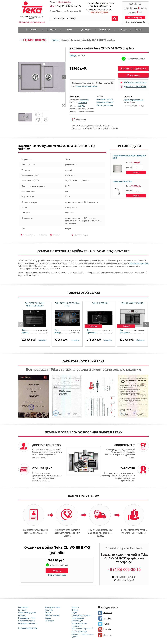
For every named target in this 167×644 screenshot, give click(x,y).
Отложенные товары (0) (135, 22)
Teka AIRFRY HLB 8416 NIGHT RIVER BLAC (35, 304)
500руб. (82, 106)
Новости (75, 607)
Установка (105, 30)
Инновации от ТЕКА (27, 618)
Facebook (108, 618)
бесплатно (84, 100)
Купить (136, 172)
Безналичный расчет (105, 102)
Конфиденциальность (28, 623)
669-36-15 (68, 6)
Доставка (86, 30)
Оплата (69, 30)
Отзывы (22, 615)
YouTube (107, 629)
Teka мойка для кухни (139, 263)
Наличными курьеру (105, 99)
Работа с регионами (105, 105)
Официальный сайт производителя (32, 22)
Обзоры (75, 610)
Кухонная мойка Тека (38, 235)
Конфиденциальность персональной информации (81, 618)
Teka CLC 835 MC (100, 303)
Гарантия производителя (133, 100)
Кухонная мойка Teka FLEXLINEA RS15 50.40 (129, 157)
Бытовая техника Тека (28, 628)
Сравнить (43, 340)
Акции (138, 30)
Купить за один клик (133, 69)
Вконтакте (108, 613)
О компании (31, 30)
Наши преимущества (27, 613)
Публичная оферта (27, 621)
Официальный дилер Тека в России (32, 18)
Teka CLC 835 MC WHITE (132, 303)
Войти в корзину (135, 17)
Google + (107, 635)
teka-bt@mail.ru (64, 2)
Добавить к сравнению (135, 87)
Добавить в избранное (135, 82)
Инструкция (81, 120)
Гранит (26, 235)
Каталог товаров (35, 40)
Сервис (123, 30)
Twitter (106, 624)
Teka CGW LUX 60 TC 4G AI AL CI (67, 304)
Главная (55, 40)
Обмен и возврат (52, 615)
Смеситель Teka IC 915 (122, 181)
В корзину (133, 75)
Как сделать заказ (53, 607)
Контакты (51, 30)
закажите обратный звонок (86, 86)
